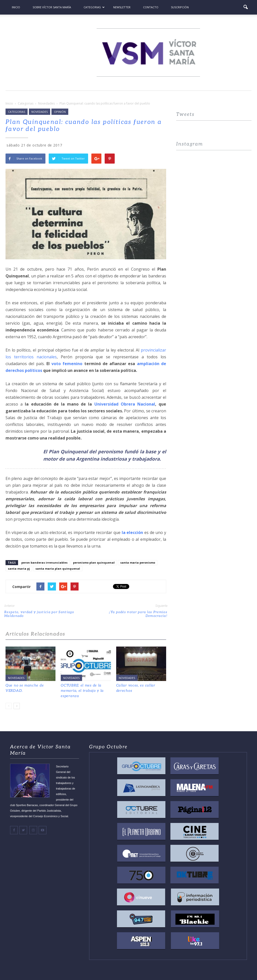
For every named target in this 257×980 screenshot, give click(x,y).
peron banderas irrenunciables (44, 562)
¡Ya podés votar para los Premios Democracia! (138, 614)
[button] (245, 7)
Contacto (151, 7)
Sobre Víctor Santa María (52, 7)
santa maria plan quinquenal (58, 569)
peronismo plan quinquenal (94, 562)
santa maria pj (19, 569)
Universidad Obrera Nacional (125, 404)
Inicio (16, 7)
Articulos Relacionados (35, 634)
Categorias (94, 7)
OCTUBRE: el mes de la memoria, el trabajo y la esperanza (82, 691)
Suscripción (180, 7)
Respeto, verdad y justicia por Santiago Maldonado (39, 614)
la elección (133, 532)
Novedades (40, 112)
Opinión (60, 112)
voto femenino (67, 364)
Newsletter (122, 7)
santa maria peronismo (138, 562)
